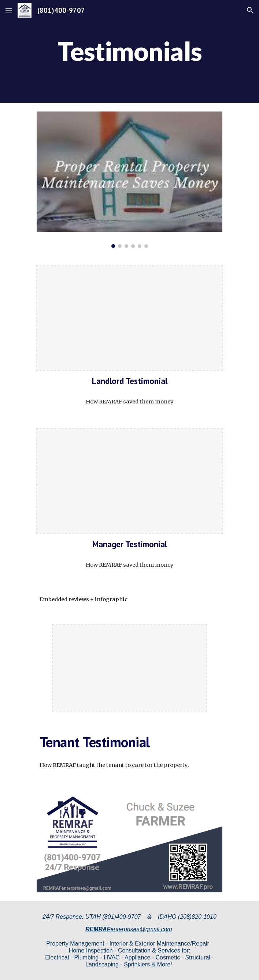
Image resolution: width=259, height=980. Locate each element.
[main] (129, 51)
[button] (9, 10)
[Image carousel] (129, 180)
